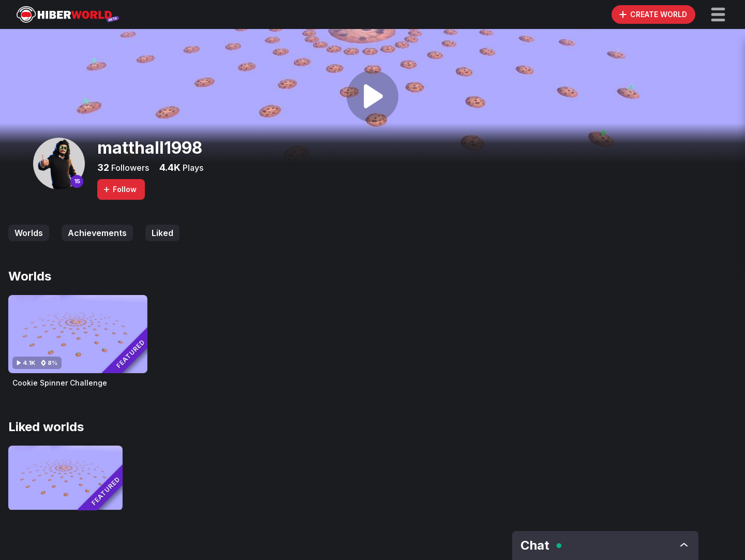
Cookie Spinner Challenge (60, 383)
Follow (120, 189)
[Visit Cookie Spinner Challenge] (78, 334)
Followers (129, 168)
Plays (192, 168)
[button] (718, 14)
